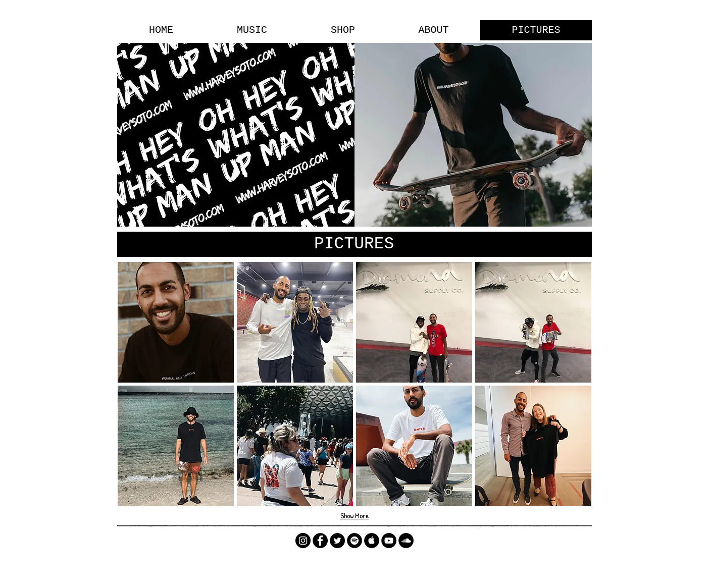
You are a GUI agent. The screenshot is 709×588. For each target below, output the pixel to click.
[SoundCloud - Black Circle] (406, 541)
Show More (354, 516)
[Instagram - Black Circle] (303, 541)
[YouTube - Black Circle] (389, 541)
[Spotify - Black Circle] (354, 541)
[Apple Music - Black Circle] (372, 541)
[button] (176, 322)
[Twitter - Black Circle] (337, 541)
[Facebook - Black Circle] (320, 541)
